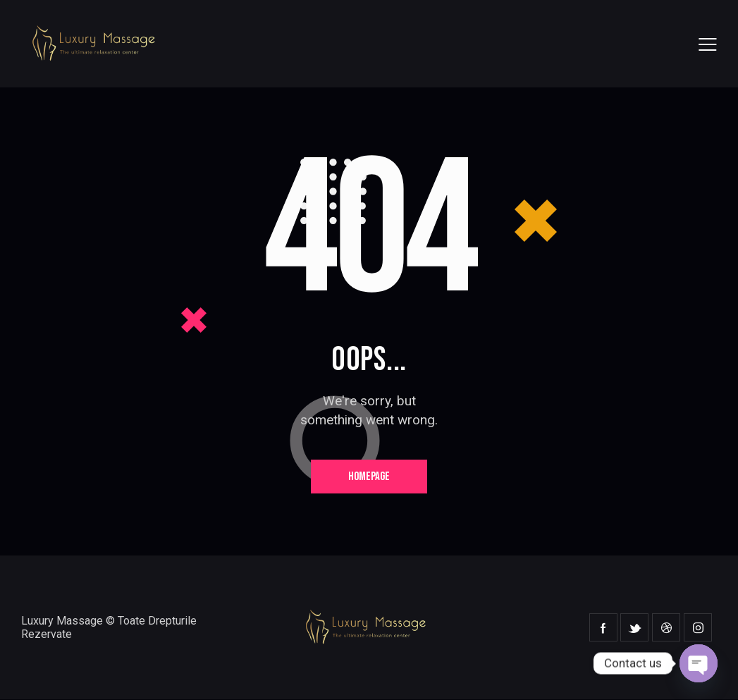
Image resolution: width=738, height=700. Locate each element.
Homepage (369, 477)
